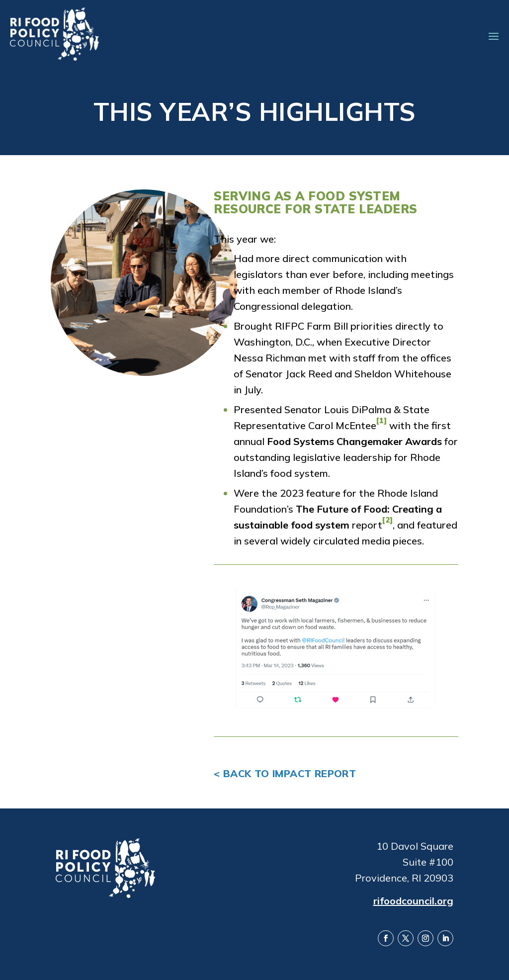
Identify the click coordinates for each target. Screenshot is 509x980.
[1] (382, 420)
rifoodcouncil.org (413, 900)
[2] (387, 520)
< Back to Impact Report (285, 773)
